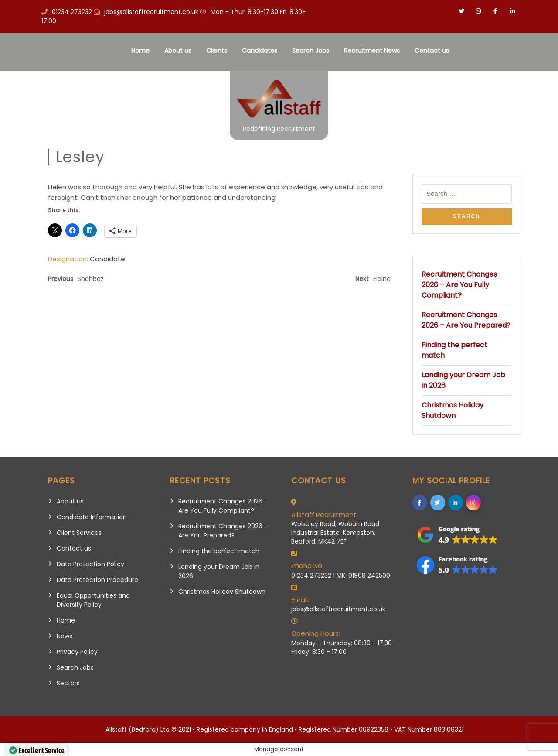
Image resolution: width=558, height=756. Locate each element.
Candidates (260, 51)
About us (178, 51)
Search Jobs (311, 51)
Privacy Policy (77, 652)
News (65, 636)
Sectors (68, 683)
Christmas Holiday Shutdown (453, 410)
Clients (217, 51)
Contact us (432, 51)
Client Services (79, 533)
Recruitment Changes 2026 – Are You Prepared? (466, 320)
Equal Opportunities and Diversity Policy (93, 600)
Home (140, 51)
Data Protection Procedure (97, 580)
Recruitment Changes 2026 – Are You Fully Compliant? (459, 285)
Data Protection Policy (90, 564)
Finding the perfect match (219, 551)
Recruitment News (372, 51)
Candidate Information (92, 517)
